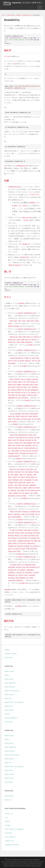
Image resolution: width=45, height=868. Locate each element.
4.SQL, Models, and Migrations (14, 829)
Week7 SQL (8, 698)
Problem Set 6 (27, 15)
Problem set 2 (34, 195)
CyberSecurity (9, 778)
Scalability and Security (12, 845)
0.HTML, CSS (9, 814)
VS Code (8, 56)
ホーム (4, 15)
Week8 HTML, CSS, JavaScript (14, 702)
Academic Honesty (11, 654)
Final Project (9, 657)
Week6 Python (9, 695)
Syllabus (7, 650)
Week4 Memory (10, 687)
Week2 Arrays (9, 679)
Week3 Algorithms (10, 683)
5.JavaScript (8, 833)
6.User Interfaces (10, 837)
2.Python (7, 821)
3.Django (7, 825)
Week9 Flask (9, 706)
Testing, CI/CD (9, 841)
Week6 (18, 15)
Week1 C (7, 675)
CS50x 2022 (11, 15)
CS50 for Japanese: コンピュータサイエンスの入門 (22, 3)
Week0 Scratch (9, 671)
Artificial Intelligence (11, 718)
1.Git (6, 817)
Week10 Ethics (9, 710)
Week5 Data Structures (12, 691)
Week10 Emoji (9, 774)
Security (7, 714)
